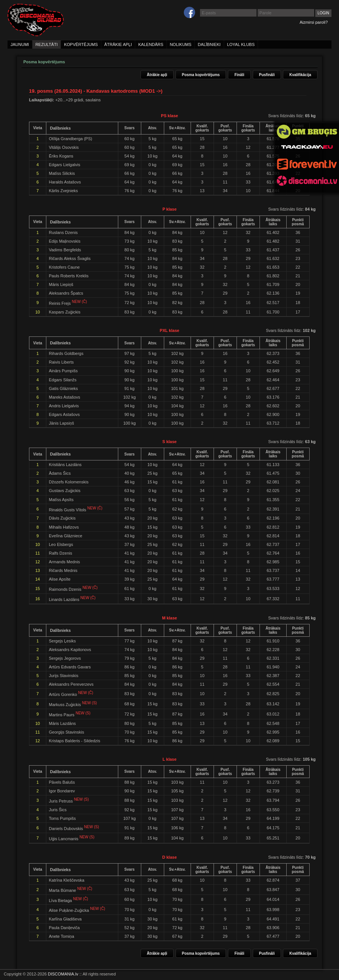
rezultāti (47, 44)
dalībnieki (209, 44)
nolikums (181, 44)
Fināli (239, 75)
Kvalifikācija (300, 75)
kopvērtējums (81, 44)
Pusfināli (267, 75)
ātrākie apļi (118, 44)
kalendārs (151, 44)
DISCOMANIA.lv (63, 974)
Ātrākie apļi (157, 75)
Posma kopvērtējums (201, 75)
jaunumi (20, 44)
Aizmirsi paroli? (314, 22)
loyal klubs (241, 44)
